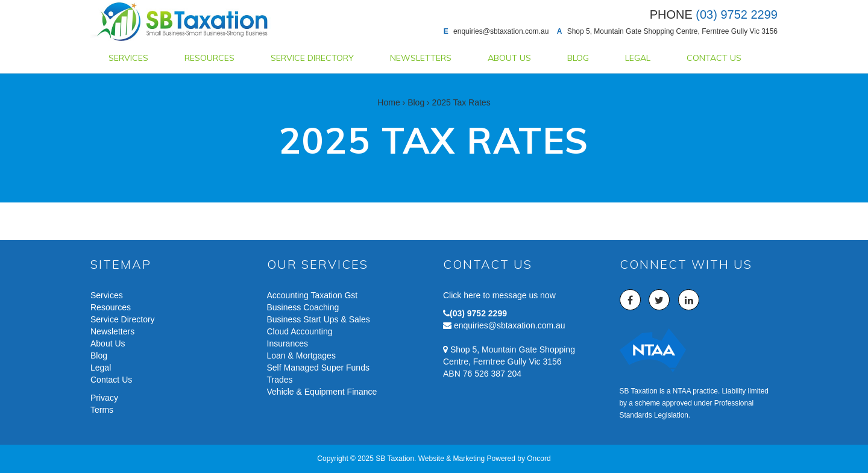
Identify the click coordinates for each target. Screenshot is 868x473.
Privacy (104, 398)
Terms (102, 410)
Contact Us (714, 58)
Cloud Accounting (300, 331)
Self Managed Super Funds (318, 368)
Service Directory (312, 58)
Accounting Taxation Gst (313, 295)
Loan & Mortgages (301, 356)
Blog (578, 58)
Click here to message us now (499, 295)
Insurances (288, 343)
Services (128, 58)
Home (388, 102)
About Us (509, 58)
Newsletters (421, 58)
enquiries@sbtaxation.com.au (501, 31)
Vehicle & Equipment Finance (322, 392)
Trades (280, 380)
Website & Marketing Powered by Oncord (485, 459)
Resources (209, 58)
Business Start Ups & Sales (319, 319)
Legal (638, 58)
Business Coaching (303, 307)
